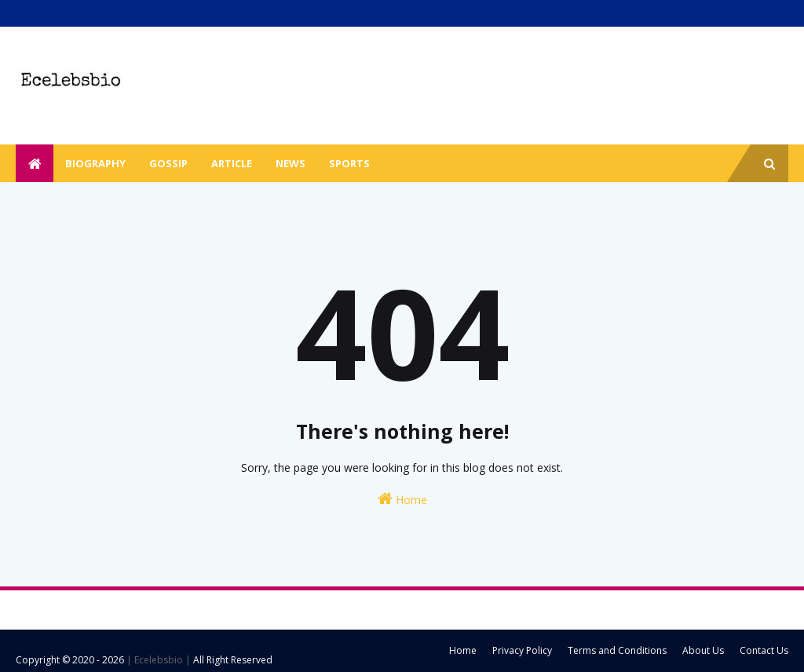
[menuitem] (35, 163)
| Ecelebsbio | (157, 660)
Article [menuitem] (232, 163)
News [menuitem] (291, 163)
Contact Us (764, 650)
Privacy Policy (522, 650)
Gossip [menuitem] (168, 163)
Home (402, 499)
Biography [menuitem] (95, 163)
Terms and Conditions (617, 650)
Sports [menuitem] (349, 163)
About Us (703, 650)
